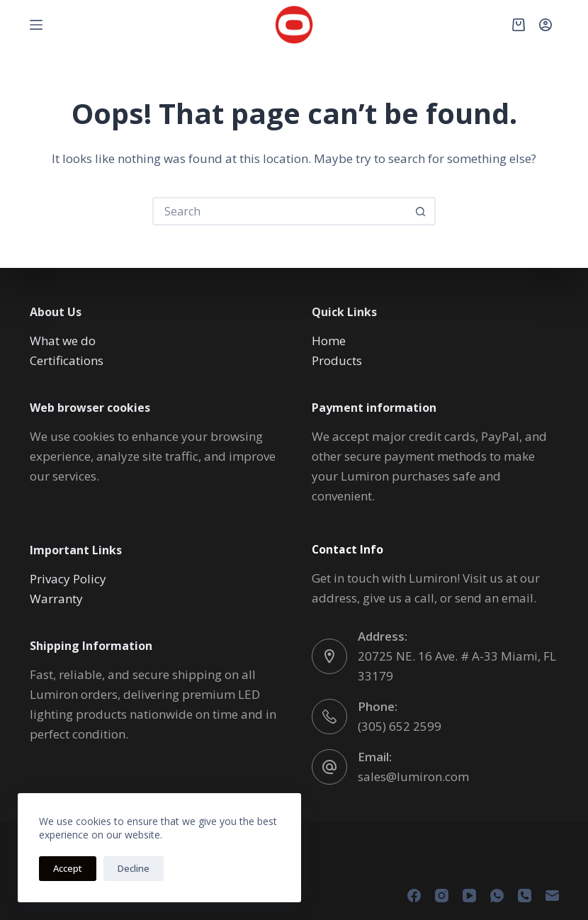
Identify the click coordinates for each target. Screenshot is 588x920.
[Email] (552, 896)
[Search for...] (280, 211)
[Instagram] (442, 896)
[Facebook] (414, 896)
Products (337, 360)
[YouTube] (469, 896)
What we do (63, 341)
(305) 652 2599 (400, 726)
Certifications (67, 360)
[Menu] (36, 25)
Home (329, 341)
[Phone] (525, 896)
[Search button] (420, 211)
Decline (134, 868)
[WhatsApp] (497, 896)
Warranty (56, 599)
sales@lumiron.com (413, 776)
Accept (68, 868)
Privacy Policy (68, 579)
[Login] (545, 25)
